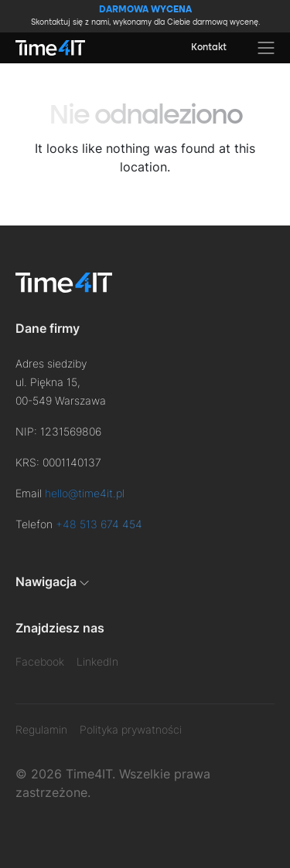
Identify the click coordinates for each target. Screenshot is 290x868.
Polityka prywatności (131, 729)
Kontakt (209, 48)
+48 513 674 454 (99, 524)
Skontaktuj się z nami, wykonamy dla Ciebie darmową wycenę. (145, 15)
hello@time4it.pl (85, 493)
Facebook (40, 661)
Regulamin (41, 729)
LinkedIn (97, 661)
